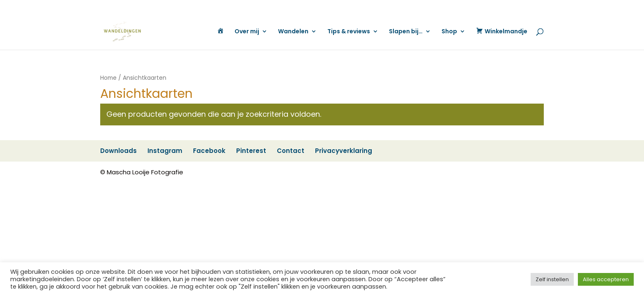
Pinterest (427, 7)
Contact (453, 7)
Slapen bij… (406, 32)
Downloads (335, 7)
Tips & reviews (349, 32)
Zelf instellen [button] (552, 279)
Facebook (398, 7)
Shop (449, 32)
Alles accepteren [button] (606, 279)
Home (108, 78)
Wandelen (293, 32)
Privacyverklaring (490, 7)
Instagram (367, 7)
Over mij (247, 32)
